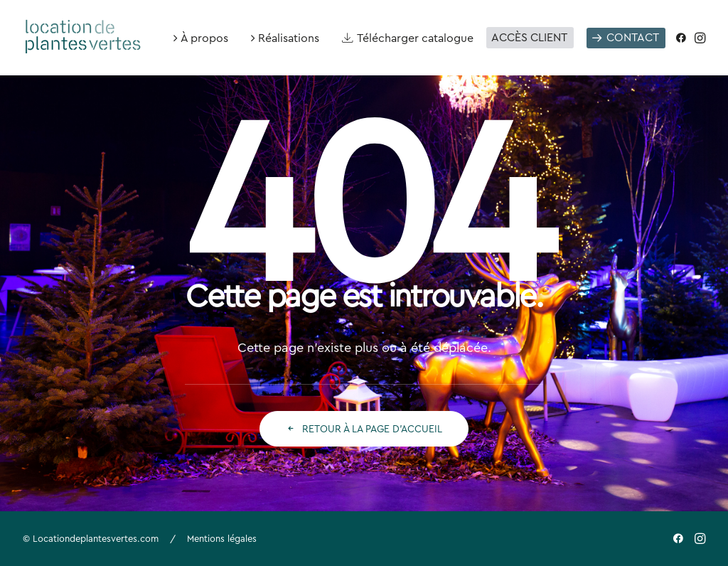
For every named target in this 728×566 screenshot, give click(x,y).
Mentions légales (222, 538)
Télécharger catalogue (415, 38)
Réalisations (289, 38)
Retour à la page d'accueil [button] (364, 429)
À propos (204, 38)
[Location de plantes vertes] (84, 32)
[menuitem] (201, 38)
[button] (684, 38)
